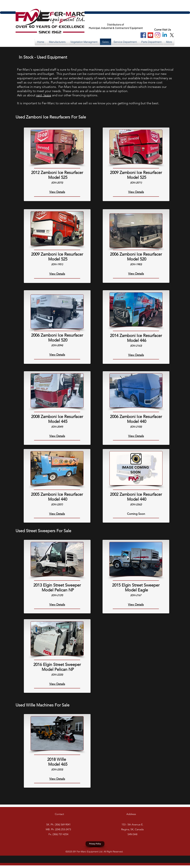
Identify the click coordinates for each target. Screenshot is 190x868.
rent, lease (44, 95)
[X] (172, 35)
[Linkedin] (165, 35)
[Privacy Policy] (95, 844)
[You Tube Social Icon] (150, 35)
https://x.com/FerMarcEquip (90, 25)
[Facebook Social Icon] (143, 35)
